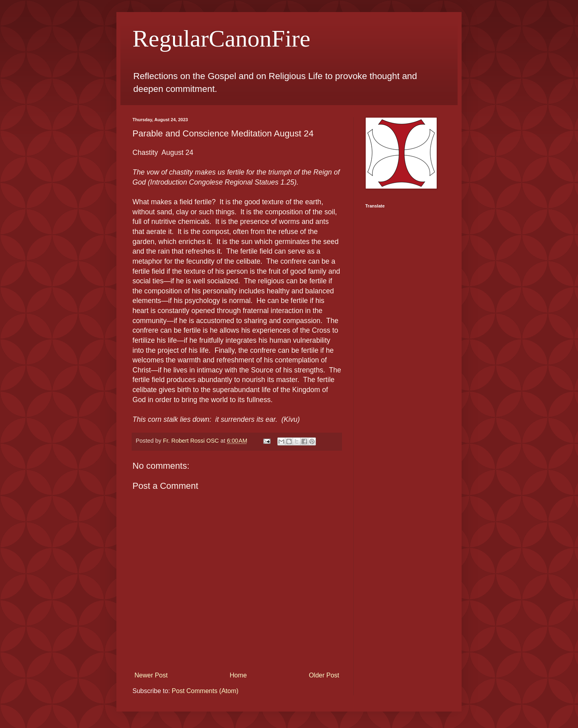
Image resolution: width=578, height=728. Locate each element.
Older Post (324, 675)
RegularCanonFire (221, 39)
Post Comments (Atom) (205, 691)
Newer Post (151, 675)
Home (238, 675)
